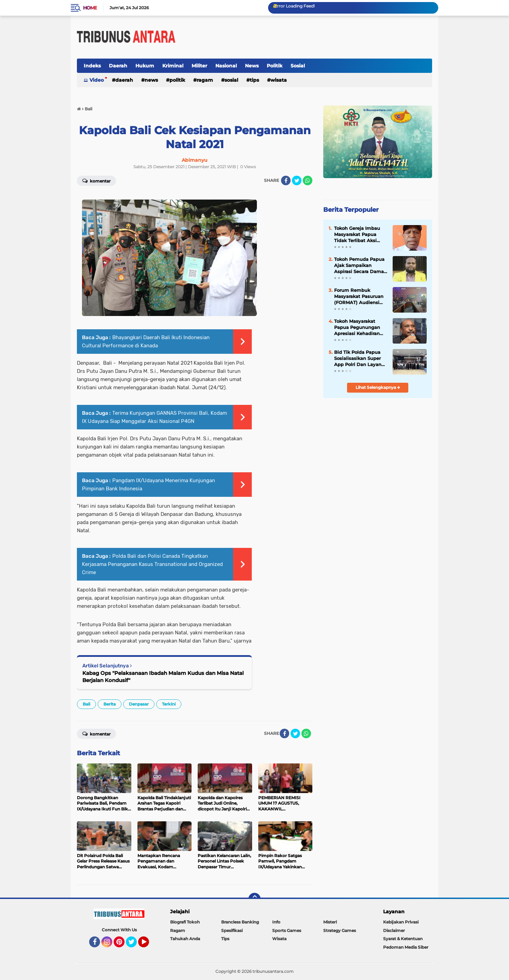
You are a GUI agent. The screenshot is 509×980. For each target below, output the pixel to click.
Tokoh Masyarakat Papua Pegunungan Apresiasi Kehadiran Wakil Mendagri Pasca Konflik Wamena (360, 328)
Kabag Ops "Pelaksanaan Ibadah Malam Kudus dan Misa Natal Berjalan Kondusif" (163, 677)
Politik (275, 66)
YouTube (148, 945)
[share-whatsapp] (308, 180)
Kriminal (173, 66)
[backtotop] (255, 899)
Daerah (118, 66)
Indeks (92, 66)
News (252, 66)
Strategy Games (340, 930)
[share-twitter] (297, 180)
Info (276, 922)
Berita (110, 704)
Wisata (279, 80)
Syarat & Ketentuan (403, 939)
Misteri (330, 922)
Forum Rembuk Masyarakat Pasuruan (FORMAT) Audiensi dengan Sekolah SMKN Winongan (360, 297)
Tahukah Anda (185, 939)
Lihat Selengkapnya (378, 387)
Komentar (96, 180)
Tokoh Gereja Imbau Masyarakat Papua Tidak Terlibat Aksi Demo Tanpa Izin (357, 235)
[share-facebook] (286, 180)
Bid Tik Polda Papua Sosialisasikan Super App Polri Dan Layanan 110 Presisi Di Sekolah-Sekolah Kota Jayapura (361, 359)
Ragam (205, 80)
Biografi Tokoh (185, 922)
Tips (254, 80)
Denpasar (139, 704)
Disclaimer (394, 930)
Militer (199, 66)
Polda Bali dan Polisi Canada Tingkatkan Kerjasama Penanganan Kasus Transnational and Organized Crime (152, 564)
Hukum (145, 66)
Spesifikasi (232, 930)
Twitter (134, 945)
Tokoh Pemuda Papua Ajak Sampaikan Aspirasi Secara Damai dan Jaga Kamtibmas (360, 266)
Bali (86, 704)
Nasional (226, 66)
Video (97, 80)
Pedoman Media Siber (406, 947)
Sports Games (287, 930)
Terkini (169, 704)
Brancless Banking (240, 922)
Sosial (298, 66)
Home (90, 8)
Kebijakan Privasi (401, 922)
